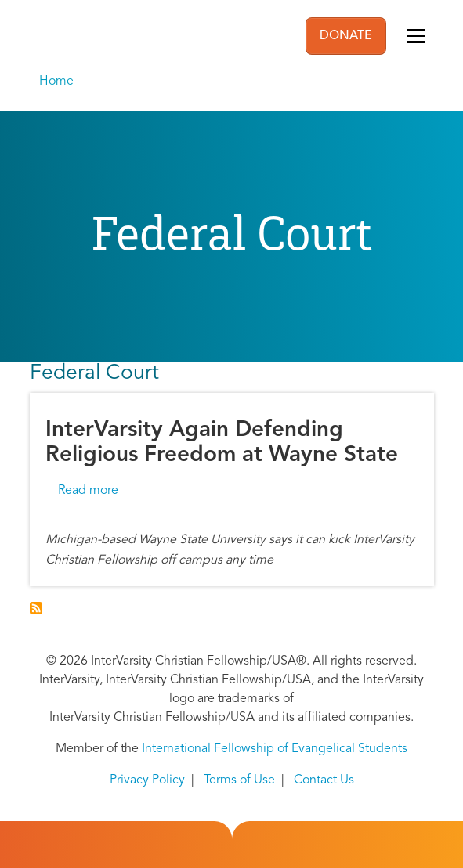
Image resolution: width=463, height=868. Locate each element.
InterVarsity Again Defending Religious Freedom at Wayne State (222, 443)
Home (56, 81)
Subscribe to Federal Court (36, 608)
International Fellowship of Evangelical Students (275, 749)
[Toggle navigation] (416, 36)
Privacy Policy (147, 780)
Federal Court (94, 373)
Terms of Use (239, 780)
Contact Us (324, 780)
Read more (88, 491)
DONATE (346, 36)
